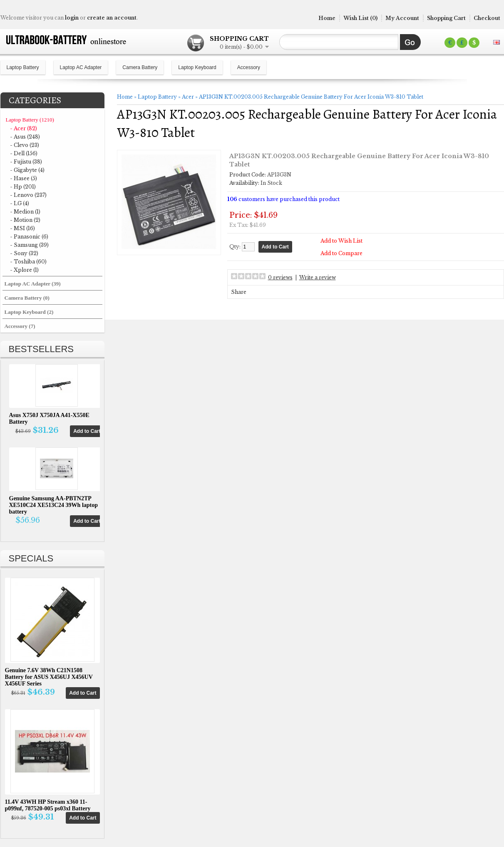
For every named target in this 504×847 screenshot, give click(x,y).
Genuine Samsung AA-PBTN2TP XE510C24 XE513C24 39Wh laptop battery (54, 505)
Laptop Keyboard (197, 67)
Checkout (487, 18)
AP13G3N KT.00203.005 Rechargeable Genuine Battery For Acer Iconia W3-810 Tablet (311, 97)
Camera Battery (140, 67)
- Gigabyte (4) (27, 170)
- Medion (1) (25, 212)
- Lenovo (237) (28, 195)
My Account (402, 18)
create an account (112, 18)
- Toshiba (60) (28, 262)
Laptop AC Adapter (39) (33, 284)
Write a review (318, 277)
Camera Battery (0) (27, 298)
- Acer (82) (24, 128)
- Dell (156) (24, 153)
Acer (188, 97)
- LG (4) (20, 203)
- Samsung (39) (29, 245)
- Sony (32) (24, 253)
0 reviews (280, 277)
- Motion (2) (25, 220)
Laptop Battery (23, 67)
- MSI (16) (22, 228)
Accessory (249, 67)
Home (327, 18)
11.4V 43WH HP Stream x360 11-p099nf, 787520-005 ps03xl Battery (48, 805)
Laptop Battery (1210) (30, 120)
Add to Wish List (341, 241)
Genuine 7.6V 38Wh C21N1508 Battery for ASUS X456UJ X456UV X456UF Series (49, 677)
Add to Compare (341, 253)
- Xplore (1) (24, 270)
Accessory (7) (20, 326)
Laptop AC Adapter (81, 67)
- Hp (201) (23, 187)
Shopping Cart (446, 18)
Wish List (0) (360, 18)
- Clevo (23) (25, 145)
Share (239, 292)
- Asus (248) (25, 137)
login (72, 18)
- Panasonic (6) (29, 237)
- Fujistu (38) (26, 162)
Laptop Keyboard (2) (29, 312)
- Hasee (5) (24, 178)
